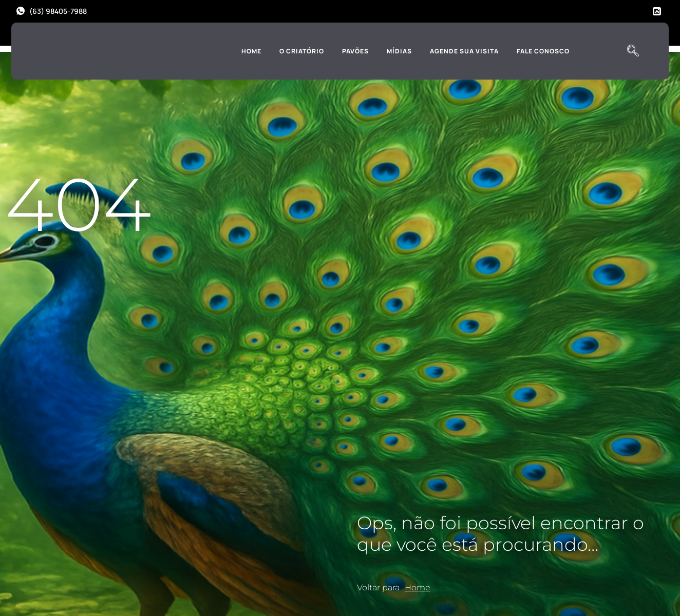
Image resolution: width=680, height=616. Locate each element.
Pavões (355, 51)
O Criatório (302, 51)
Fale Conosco (543, 51)
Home (251, 51)
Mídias (399, 51)
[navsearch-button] (633, 51)
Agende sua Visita (464, 51)
